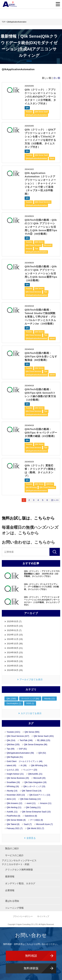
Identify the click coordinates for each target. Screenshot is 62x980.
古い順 (57, 78)
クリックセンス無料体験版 (19, 870)
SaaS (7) (28, 824)
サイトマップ (43, 916)
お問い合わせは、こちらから (28, 542)
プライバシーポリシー (23, 916)
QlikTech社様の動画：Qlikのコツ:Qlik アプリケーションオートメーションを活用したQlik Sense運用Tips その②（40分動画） (41, 227)
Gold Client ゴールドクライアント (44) (24, 761)
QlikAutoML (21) (35, 774)
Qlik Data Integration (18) (35, 782)
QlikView (50, 484)
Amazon (29, 249)
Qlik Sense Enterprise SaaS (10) (36, 812)
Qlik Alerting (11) (14, 807)
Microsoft (48, 245)
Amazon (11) (46, 803)
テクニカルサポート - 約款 (16, 864)
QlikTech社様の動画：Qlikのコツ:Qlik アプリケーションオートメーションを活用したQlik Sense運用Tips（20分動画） (41, 273)
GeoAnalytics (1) (14, 703)
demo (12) (11, 799)
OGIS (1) (30, 703)
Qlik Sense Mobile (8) (16, 820)
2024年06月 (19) (15, 661)
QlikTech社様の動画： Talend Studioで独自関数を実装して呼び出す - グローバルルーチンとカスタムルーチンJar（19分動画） (40, 317)
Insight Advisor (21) (15, 774)
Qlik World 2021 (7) (35, 828)
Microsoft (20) (39, 778)
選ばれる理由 (12, 901)
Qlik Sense (39, 242)
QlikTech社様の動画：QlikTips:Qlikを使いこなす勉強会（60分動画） (41, 356)
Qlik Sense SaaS (41, 112)
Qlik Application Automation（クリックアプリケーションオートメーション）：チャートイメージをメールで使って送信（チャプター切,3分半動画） (40, 183)
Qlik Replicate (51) (15, 757)
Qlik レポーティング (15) (34, 786)
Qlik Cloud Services (43, 202)
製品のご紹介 (12, 848)
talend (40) (11, 766)
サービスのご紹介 (14, 855)
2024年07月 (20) (15, 657)
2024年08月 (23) (15, 652)
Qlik (27, 108)
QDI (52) (42, 753)
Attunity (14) (12, 791)
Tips (37, 249)
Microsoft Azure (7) (45, 824)
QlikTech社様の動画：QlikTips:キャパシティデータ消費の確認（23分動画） (41, 433)
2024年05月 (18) (15, 666)
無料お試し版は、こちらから (28, 518)
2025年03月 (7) (14, 621)
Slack (52, 158)
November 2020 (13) (16, 795)
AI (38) (24, 766)
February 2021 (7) (15, 828)
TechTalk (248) (26, 740)
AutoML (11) (12, 812)
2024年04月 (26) (15, 670)
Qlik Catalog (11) (33, 807)
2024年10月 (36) (15, 644)
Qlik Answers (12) (14, 803)
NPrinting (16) (13, 786)
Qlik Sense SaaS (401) (44, 736)
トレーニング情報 (14, 908)
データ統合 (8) (37, 820)
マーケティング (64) (30, 699)
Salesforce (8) (31, 816)
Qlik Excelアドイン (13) (40, 795)
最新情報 (10, 876)
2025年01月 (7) (14, 630)
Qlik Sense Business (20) (18, 778)
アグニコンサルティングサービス (19, 860)
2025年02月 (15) (15, 626)
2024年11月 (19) (15, 639)
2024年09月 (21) (15, 648)
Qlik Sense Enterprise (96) (36, 745)
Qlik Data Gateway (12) (31, 799)
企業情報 (10, 890)
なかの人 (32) (13, 770)
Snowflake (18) (13, 782)
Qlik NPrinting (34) (39, 766)
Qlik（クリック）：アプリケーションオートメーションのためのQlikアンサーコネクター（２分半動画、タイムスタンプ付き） (40, 97)
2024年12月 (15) (15, 635)
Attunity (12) (49, 699)
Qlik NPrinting (31, 487)
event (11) (31, 803)
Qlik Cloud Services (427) (18, 736)
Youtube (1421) (13, 732)
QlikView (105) (13, 745)
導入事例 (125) (44, 740)
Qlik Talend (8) (13, 824)
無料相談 (31, 956)
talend (52, 338)
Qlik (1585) (11, 699)
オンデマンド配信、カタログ (20, 883)
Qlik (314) (11, 740)
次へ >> (55, 500)
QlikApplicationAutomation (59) (20, 753)
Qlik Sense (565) (32, 732)
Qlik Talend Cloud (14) (32, 791)
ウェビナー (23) (30, 770)
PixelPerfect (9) (13, 816)
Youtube (29, 112)
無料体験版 (31, 968)
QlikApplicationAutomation (36, 115)
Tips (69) (10, 749)
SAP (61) (23, 749)
